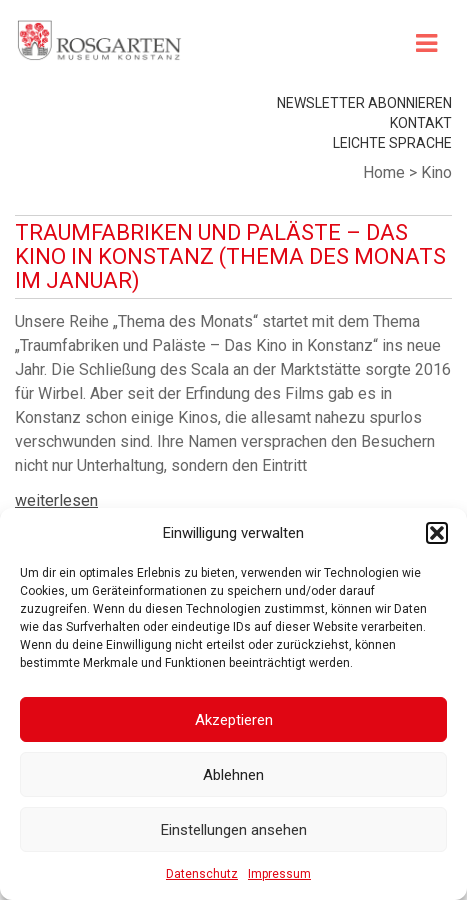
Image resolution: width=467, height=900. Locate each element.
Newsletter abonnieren (364, 103)
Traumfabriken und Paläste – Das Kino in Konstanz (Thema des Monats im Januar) (230, 256)
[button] (437, 533)
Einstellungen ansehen (234, 830)
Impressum (279, 874)
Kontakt (421, 123)
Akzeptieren (234, 720)
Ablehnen (233, 775)
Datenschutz (202, 874)
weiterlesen (56, 500)
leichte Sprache (392, 143)
